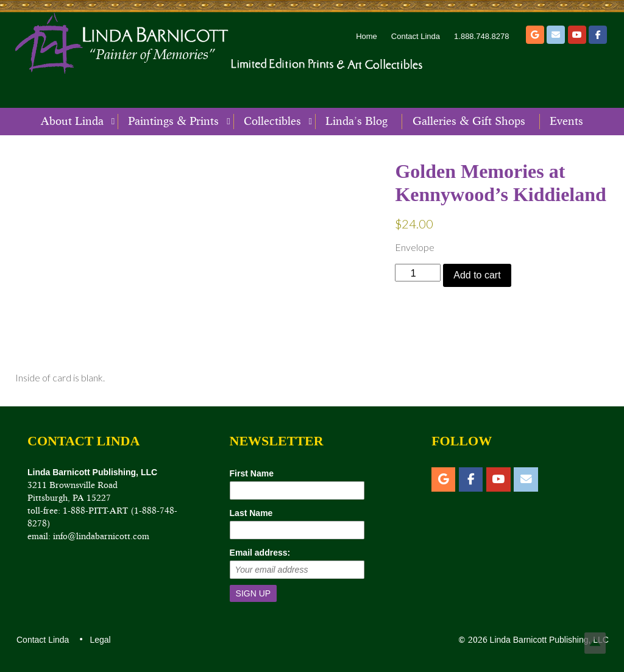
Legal (99, 640)
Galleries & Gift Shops (469, 121)
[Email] (556, 35)
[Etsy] (535, 35)
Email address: (260, 553)
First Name (252, 473)
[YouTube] (577, 35)
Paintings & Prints (173, 121)
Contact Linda (416, 36)
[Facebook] (598, 35)
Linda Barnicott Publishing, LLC (548, 640)
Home (367, 36)
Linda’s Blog (356, 121)
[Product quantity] (418, 273)
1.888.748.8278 (481, 36)
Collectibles (272, 121)
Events (566, 121)
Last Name (251, 513)
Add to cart (477, 275)
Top (595, 643)
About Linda (72, 121)
